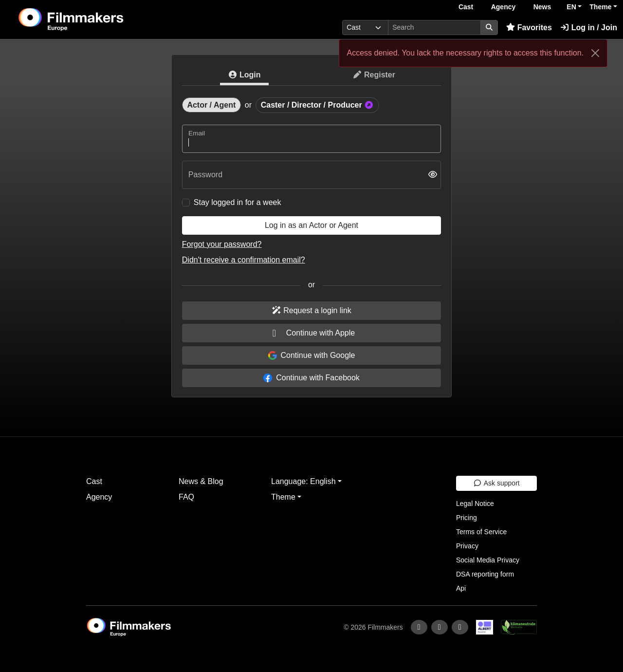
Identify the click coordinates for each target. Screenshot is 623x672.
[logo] (95, 19)
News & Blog (201, 481)
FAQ (186, 497)
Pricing (467, 518)
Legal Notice (475, 504)
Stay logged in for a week (238, 202)
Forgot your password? (222, 244)
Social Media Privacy (488, 560)
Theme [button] (600, 7)
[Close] (595, 53)
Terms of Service (481, 532)
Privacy (467, 546)
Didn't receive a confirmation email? (244, 260)
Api (461, 588)
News (542, 7)
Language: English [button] (303, 481)
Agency (504, 7)
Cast (466, 7)
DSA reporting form (485, 574)
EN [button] (571, 7)
